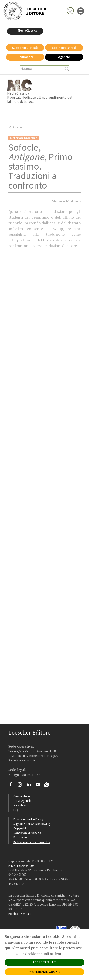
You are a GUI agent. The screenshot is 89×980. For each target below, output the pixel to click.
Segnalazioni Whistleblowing (32, 824)
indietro (15, 127)
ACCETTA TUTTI (45, 962)
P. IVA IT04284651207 (21, 866)
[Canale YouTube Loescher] (40, 786)
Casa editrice (21, 796)
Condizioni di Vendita (27, 833)
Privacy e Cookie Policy (28, 819)
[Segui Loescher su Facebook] (12, 786)
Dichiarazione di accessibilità (32, 842)
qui (7, 948)
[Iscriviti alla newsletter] (49, 785)
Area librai (20, 805)
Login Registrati (64, 48)
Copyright (20, 828)
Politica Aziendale (20, 914)
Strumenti (25, 57)
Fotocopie (20, 837)
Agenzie (64, 57)
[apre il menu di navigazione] (81, 10)
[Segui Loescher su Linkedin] (30, 786)
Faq (16, 810)
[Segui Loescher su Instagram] (21, 786)
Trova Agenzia (22, 801)
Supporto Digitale (25, 48)
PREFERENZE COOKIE (44, 972)
